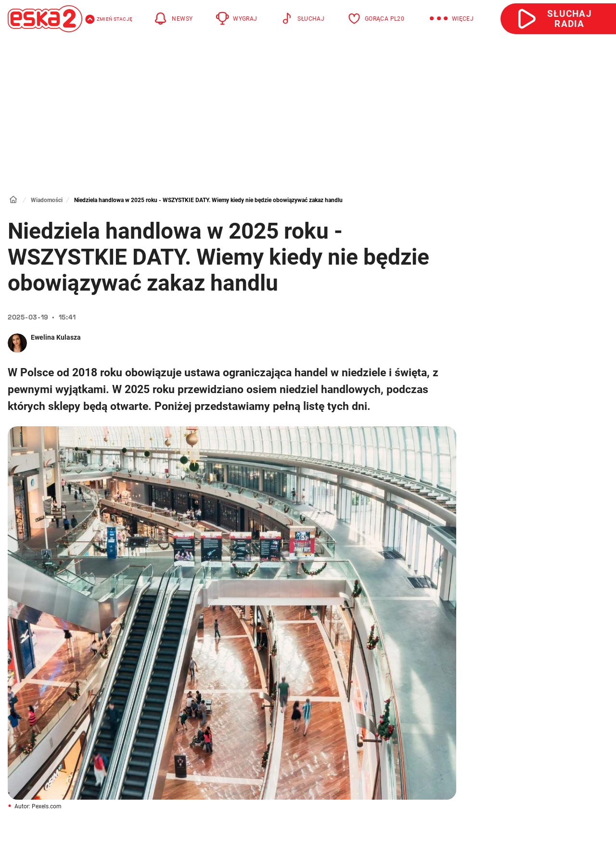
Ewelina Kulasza (56, 337)
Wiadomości (47, 200)
